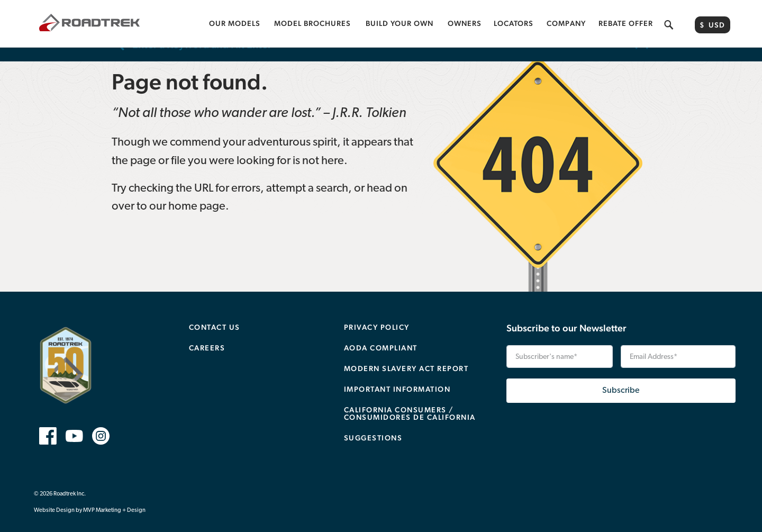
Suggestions (373, 424)
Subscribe (621, 377)
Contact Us (215, 313)
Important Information (397, 375)
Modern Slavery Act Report (406, 355)
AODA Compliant (381, 334)
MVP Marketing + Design (114, 497)
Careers (207, 334)
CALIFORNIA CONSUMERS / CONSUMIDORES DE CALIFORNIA (410, 400)
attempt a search (307, 175)
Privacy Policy (377, 313)
